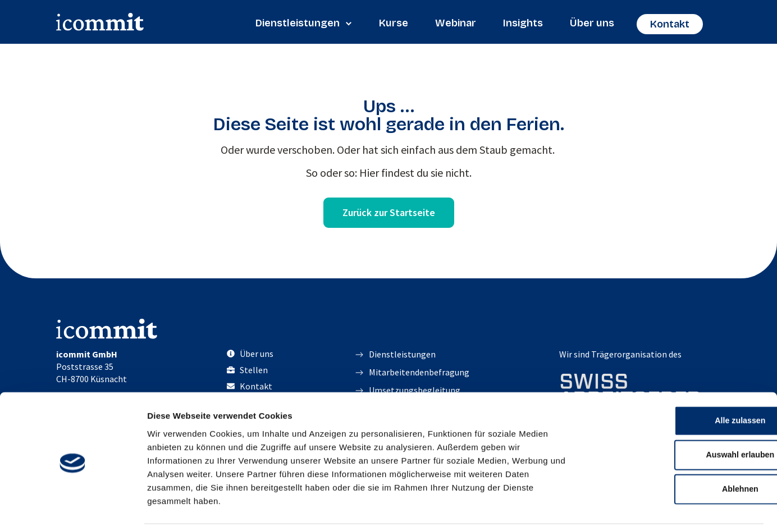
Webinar (456, 23)
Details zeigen (597, 510)
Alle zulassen (683, 385)
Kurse (394, 23)
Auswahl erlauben (683, 421)
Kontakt (670, 24)
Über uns (592, 23)
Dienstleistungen (304, 23)
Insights (523, 23)
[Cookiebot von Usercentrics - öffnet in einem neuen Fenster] (73, 510)
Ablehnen (683, 457)
